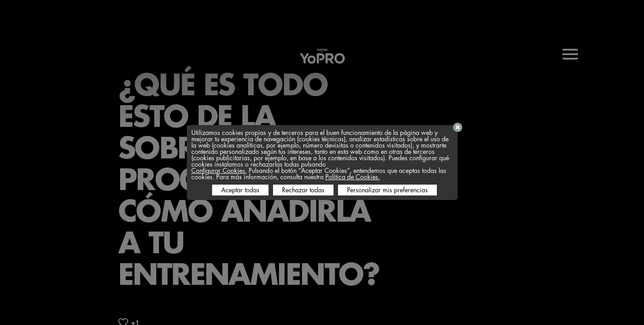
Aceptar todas (240, 190)
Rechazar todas (303, 190)
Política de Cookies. (353, 177)
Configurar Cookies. (219, 171)
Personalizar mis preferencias (387, 190)
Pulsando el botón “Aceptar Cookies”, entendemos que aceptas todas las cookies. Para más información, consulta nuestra (319, 174)
